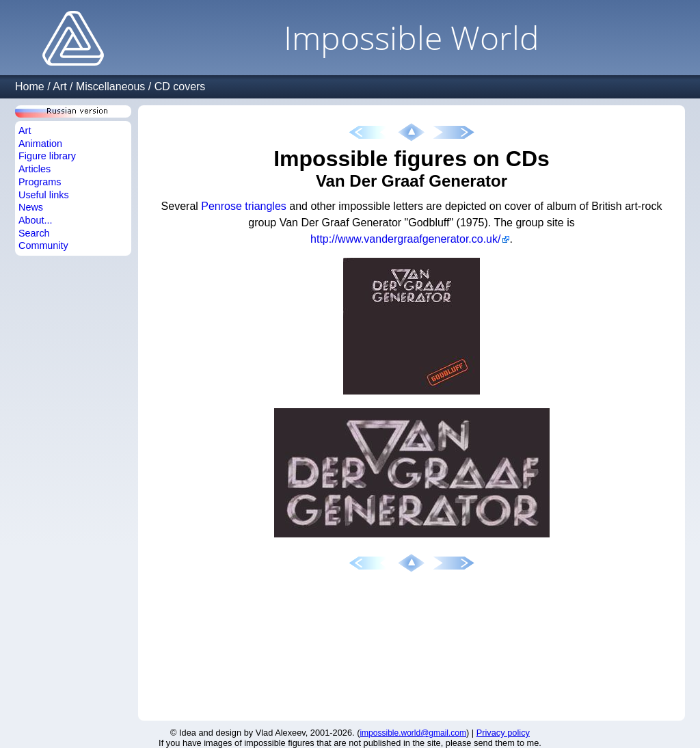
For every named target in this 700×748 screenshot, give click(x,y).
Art (59, 86)
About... (36, 220)
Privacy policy (503, 733)
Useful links (44, 195)
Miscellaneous (110, 86)
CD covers (180, 86)
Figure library (47, 156)
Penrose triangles (244, 206)
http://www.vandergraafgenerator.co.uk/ (405, 239)
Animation (40, 144)
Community (43, 245)
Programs (40, 182)
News (31, 207)
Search (34, 233)
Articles (35, 169)
